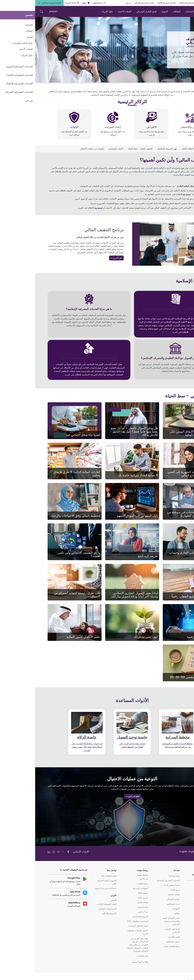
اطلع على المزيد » (98, 796)
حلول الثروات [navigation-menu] (72, 12)
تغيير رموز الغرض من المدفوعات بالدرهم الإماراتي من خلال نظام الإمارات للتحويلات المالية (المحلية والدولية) (103, 945)
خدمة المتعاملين (64, 3)
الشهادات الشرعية (105, 888)
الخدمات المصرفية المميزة (175, 3)
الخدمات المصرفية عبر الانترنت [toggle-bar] (14, 3)
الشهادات (141, 909)
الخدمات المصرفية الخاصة (153, 3)
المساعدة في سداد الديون (70, 888)
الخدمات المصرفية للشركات (109, 3)
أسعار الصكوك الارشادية (103, 926)
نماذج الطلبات (107, 884)
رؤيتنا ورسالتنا (139, 876)
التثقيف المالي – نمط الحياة (105, 149)
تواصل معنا (76, 870)
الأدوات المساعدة (81, 149)
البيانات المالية (139, 895)
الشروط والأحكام (74, 913)
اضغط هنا (152, 194)
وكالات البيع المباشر (105, 962)
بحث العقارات (107, 956)
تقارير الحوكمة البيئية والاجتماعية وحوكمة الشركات (136, 921)
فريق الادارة (140, 890)
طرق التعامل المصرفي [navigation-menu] (111, 12)
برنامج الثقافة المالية (155, 149)
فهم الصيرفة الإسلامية (132, 149)
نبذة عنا (141, 870)
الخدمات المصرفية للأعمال (131, 3)
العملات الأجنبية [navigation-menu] (89, 12)
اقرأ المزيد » (81, 258)
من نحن (93, 3)
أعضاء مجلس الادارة (136, 885)
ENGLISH (18, 12)
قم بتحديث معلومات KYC (103, 921)
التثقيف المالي (175, 149)
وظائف (142, 913)
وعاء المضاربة (107, 907)
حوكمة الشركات (138, 899)
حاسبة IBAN (108, 893)
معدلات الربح (108, 902)
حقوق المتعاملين (138, 942)
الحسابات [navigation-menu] (154, 12)
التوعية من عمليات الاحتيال (57, 149)
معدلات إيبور (108, 912)
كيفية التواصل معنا (74, 876)
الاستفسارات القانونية (72, 909)
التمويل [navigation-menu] (129, 12)
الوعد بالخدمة (139, 937)
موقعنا (51, 3)
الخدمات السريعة (37, 3)
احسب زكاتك (108, 898)
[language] (155, 852)
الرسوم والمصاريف (105, 916)
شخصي (190, 3)
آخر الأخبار (109, 879)
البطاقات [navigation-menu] (141, 12)
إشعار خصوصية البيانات (72, 904)
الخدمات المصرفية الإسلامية (133, 880)
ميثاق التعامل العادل (136, 946)
